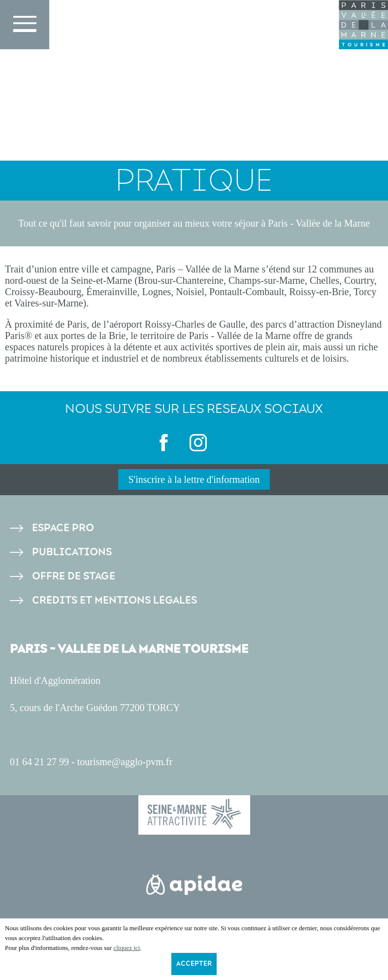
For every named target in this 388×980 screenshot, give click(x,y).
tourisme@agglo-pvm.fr (125, 762)
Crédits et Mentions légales (114, 600)
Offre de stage (74, 576)
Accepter (194, 964)
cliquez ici (127, 948)
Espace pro (63, 528)
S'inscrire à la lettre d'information (194, 479)
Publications (72, 552)
